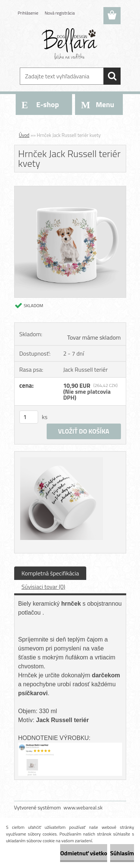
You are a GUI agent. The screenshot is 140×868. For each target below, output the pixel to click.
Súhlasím (122, 853)
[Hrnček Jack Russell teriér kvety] (70, 189)
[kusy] (29, 417)
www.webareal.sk (83, 807)
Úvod (24, 135)
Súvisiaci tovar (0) (43, 587)
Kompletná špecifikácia (50, 573)
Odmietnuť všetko (84, 853)
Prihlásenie (28, 13)
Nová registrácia (60, 13)
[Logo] (70, 44)
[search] (112, 76)
